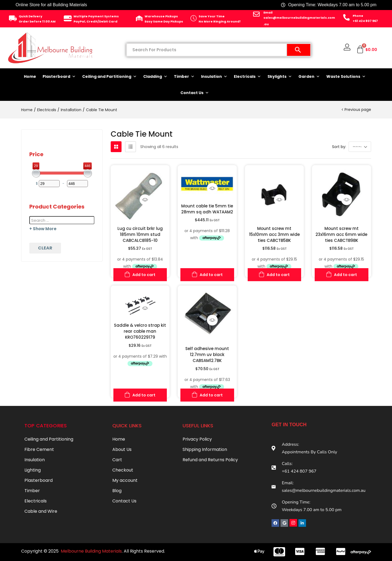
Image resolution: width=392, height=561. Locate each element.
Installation (71, 110)
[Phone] (346, 17)
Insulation (214, 76)
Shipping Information (205, 449)
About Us (122, 449)
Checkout (123, 470)
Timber (184, 76)
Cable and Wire (41, 511)
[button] (350, 147)
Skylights (280, 76)
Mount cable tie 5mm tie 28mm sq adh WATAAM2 (207, 209)
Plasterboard (59, 76)
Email (268, 12)
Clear (45, 248)
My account (125, 480)
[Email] (256, 14)
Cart (117, 460)
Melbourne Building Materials (91, 551)
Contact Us (195, 93)
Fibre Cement (39, 449)
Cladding (155, 76)
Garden (309, 76)
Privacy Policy (197, 439)
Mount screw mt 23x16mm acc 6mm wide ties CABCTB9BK (341, 234)
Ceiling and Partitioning (109, 76)
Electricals (247, 76)
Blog (117, 491)
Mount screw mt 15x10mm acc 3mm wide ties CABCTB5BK (274, 234)
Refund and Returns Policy (210, 460)
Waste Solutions (346, 76)
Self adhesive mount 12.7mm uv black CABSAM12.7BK (207, 355)
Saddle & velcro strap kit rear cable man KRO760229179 (140, 331)
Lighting (33, 470)
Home (30, 76)
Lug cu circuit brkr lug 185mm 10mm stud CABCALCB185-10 (140, 234)
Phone (358, 16)
